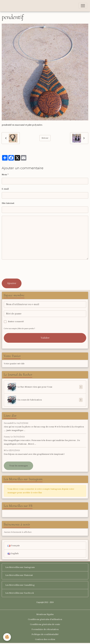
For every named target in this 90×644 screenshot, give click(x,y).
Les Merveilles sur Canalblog (20, 585)
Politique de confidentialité (45, 634)
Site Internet (8, 203)
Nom (4, 175)
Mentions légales (45, 614)
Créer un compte (10, 329)
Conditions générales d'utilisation (45, 619)
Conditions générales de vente (45, 624)
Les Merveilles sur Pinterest (19, 575)
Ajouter (12, 283)
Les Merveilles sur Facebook (20, 593)
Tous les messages (18, 466)
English (13, 554)
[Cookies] (7, 637)
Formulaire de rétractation (45, 629)
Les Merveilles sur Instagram (20, 567)
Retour (45, 138)
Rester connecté (16, 322)
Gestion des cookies (45, 639)
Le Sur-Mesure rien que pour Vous (45, 387)
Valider (45, 338)
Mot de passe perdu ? (27, 329)
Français (14, 546)
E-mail (5, 189)
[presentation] (28, 269)
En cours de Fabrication (45, 400)
